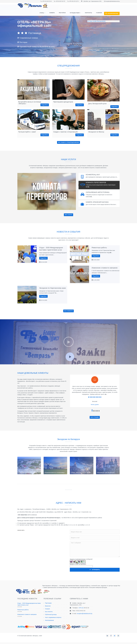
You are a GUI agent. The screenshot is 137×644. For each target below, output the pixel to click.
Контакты (90, 13)
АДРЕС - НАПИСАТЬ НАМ (68, 503)
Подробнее (45, 105)
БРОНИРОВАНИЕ (112, 13)
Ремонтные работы (99, 248)
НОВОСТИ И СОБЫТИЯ (68, 232)
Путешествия (76, 13)
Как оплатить (49, 612)
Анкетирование (49, 620)
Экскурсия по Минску (96, 132)
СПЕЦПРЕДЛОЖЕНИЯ (68, 66)
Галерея (99, 13)
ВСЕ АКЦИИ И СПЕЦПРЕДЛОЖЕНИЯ (68, 142)
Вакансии (48, 606)
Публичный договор (51, 615)
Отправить (95, 570)
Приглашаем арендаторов (63, 102)
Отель (46, 13)
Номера (55, 13)
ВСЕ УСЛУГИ (68, 215)
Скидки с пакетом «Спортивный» (66, 132)
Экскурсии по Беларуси (68, 439)
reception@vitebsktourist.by (113, 1)
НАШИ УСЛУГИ (68, 159)
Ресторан (65, 13)
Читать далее (95, 405)
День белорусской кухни (97, 104)
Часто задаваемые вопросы (53, 617)
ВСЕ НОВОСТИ (68, 311)
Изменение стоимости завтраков (105, 268)
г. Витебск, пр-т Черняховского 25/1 (92, 1)
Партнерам (48, 603)
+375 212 (45, 1)
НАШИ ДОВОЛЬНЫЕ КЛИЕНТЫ (36, 373)
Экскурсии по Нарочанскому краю (53, 288)
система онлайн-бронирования (96, 21)
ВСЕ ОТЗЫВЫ (95, 417)
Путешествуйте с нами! (27, 132)
